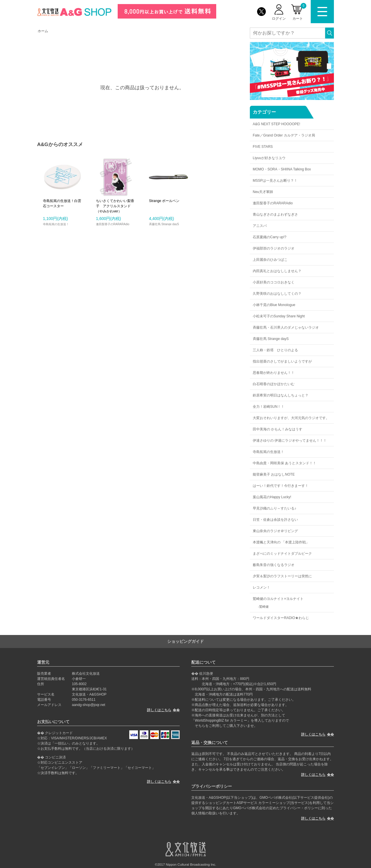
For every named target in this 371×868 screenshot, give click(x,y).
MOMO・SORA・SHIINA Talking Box (282, 169)
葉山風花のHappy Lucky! (272, 497)
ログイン (279, 19)
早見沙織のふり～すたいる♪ (274, 508)
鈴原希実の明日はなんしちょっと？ (281, 395)
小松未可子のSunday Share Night (279, 316)
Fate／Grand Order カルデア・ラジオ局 (284, 135)
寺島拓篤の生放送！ (268, 452)
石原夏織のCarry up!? (270, 237)
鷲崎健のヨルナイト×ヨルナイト (278, 599)
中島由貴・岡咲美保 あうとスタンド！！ (284, 463)
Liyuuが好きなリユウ (269, 158)
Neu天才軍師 (263, 192)
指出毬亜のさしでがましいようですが (282, 361)
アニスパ (260, 226)
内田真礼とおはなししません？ (277, 271)
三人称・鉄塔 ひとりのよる (275, 350)
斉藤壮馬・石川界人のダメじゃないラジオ (286, 327)
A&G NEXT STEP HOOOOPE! (277, 124)
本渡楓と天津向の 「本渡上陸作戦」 (281, 542)
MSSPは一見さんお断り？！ (275, 181)
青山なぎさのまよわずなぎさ (275, 214)
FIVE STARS (263, 147)
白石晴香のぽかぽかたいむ (274, 384)
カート (299, 12)
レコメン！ (261, 587)
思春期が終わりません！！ (274, 373)
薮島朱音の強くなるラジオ (274, 565)
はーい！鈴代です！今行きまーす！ (281, 486)
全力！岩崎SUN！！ (269, 407)
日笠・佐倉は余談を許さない (275, 520)
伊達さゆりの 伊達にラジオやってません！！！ (290, 441)
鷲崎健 (264, 607)
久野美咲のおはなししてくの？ (277, 294)
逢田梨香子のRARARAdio (273, 203)
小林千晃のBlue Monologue (274, 305)
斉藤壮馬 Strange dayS (271, 339)
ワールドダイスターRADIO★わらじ (281, 618)
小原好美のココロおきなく (274, 282)
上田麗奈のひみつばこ (270, 260)
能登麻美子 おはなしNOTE (274, 474)
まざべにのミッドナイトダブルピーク (282, 554)
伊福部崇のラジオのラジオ (274, 248)
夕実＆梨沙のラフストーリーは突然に (282, 576)
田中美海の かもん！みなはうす (278, 429)
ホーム (43, 31)
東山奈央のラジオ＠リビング (275, 531)
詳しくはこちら (159, 710)
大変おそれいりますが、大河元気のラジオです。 (291, 418)
